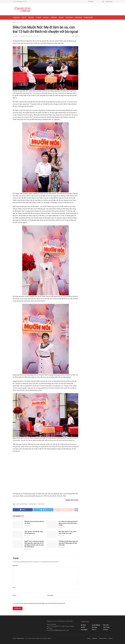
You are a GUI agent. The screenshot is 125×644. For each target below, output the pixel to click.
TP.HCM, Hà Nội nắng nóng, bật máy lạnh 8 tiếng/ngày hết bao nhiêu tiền (68, 543)
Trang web (50, 595)
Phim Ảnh (54, 17)
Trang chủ (16, 17)
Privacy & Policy (103, 638)
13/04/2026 (62, 547)
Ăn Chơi (61, 17)
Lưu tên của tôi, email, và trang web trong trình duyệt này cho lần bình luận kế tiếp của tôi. (40, 603)
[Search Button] (103, 1)
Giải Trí (24, 17)
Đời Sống (31, 17)
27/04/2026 (28, 536)
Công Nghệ (78, 17)
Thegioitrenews (20, 638)
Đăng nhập (109, 1)
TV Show (39, 17)
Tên (14, 588)
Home (14, 22)
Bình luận (16, 565)
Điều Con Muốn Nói (22, 504)
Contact (110, 638)
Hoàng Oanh (33, 504)
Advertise (95, 638)
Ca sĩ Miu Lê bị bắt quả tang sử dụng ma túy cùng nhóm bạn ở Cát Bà (68, 523)
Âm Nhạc (46, 17)
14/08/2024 (16, 36)
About (89, 638)
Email (15, 595)
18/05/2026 (28, 526)
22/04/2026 (62, 536)
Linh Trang (41, 504)
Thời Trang (69, 17)
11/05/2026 (62, 527)
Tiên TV (49, 638)
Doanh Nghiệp (88, 17)
